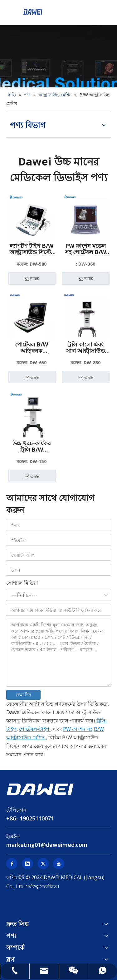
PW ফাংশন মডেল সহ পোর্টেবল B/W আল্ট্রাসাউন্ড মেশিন (85, 249)
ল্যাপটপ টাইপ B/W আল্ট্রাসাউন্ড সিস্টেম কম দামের (32, 249)
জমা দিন (23, 695)
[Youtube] (59, 864)
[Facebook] (12, 864)
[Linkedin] (27, 864)
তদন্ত (32, 279)
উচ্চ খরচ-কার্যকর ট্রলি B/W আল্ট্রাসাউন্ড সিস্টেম (32, 446)
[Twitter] (43, 864)
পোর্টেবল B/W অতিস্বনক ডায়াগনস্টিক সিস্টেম (32, 347)
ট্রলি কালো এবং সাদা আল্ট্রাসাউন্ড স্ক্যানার (85, 347)
